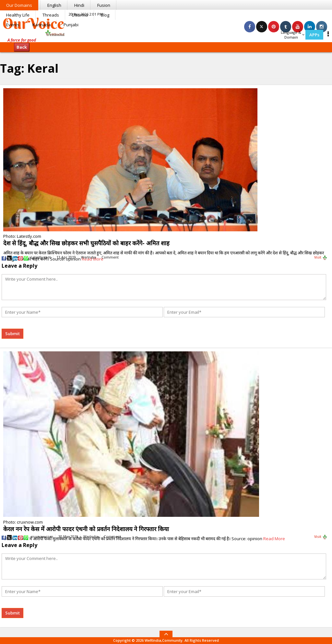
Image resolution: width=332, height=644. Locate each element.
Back (22, 47)
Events (13, 25)
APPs (314, 35)
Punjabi (71, 25)
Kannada (41, 25)
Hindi (79, 5)
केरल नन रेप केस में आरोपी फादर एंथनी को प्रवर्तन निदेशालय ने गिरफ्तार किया (86, 529)
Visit (321, 258)
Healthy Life (18, 15)
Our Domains (19, 5)
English (54, 5)
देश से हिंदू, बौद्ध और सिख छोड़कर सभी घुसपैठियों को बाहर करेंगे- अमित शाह (86, 243)
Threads (51, 15)
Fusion (104, 5)
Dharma (80, 15)
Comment (110, 257)
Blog (105, 15)
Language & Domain (293, 35)
